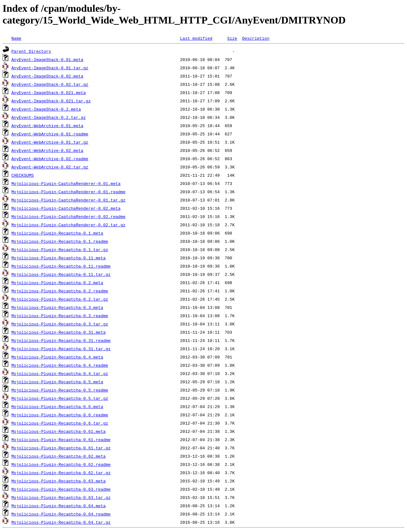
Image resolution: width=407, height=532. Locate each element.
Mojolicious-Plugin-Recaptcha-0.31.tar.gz (61, 349)
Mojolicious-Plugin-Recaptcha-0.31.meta (59, 332)
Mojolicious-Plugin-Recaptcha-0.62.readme (61, 464)
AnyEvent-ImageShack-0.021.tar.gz (51, 101)
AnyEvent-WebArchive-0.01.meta (47, 126)
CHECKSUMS (23, 175)
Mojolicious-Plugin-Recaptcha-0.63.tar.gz (61, 497)
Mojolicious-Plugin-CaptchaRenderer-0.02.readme (69, 216)
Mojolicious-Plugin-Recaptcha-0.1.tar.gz (60, 249)
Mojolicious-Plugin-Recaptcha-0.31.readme (61, 340)
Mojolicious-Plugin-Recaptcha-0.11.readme (61, 266)
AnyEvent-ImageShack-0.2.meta (46, 109)
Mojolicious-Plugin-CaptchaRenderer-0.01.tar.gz (69, 200)
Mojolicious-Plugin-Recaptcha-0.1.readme (60, 241)
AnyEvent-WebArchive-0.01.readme (50, 134)
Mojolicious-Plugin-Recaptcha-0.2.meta (57, 283)
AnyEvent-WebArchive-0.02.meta (47, 150)
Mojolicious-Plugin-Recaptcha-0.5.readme (60, 390)
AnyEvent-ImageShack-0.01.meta (47, 59)
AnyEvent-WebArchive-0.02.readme (50, 159)
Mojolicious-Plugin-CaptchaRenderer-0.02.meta (66, 208)
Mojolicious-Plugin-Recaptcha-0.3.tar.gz (60, 324)
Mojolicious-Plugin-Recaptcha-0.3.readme (60, 316)
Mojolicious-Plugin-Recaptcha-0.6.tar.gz (60, 423)
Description (256, 38)
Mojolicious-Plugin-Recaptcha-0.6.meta (57, 406)
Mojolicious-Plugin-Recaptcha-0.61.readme (61, 440)
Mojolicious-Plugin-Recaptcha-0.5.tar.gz (60, 398)
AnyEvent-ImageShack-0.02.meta (47, 76)
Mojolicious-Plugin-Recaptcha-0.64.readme (61, 514)
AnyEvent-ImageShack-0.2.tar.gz (49, 117)
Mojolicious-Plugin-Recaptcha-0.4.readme (60, 365)
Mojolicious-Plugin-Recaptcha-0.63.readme (61, 489)
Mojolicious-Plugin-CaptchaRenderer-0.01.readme (69, 192)
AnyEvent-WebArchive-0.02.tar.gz (50, 167)
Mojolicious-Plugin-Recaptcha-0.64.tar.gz (61, 522)
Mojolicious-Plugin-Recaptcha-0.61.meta (59, 431)
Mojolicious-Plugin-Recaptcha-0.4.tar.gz (60, 373)
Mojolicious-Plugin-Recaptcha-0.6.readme (60, 415)
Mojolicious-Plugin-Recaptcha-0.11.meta (59, 258)
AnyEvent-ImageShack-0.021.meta (49, 92)
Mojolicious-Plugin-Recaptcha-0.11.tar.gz (61, 274)
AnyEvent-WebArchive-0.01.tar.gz (50, 142)
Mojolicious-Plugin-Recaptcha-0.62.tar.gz (61, 473)
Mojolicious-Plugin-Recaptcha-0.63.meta (59, 481)
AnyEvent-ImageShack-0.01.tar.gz (50, 68)
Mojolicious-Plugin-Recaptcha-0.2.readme (60, 291)
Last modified (196, 38)
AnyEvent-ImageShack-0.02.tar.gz (50, 84)
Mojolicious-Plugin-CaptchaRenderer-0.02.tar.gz (69, 225)
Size (232, 38)
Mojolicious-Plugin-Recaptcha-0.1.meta (57, 233)
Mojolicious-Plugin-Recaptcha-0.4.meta (57, 357)
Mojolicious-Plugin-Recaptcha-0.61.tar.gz (61, 448)
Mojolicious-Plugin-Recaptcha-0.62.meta (59, 456)
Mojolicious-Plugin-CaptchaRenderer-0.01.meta (66, 183)
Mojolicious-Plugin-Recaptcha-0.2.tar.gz (60, 299)
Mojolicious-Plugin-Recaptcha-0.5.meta (57, 382)
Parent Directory (31, 51)
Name (16, 38)
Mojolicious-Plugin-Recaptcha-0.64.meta (59, 506)
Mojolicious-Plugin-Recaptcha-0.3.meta (57, 307)
